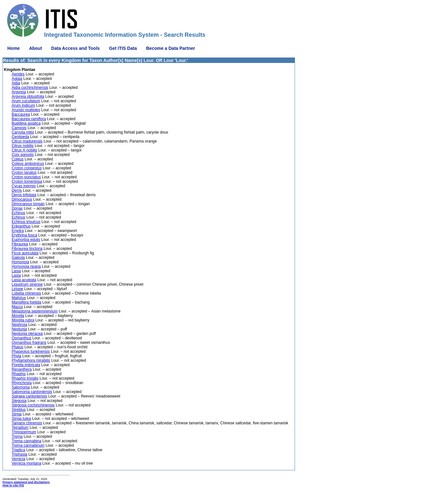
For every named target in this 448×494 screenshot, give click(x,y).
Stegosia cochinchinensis (33, 405)
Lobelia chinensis (26, 293)
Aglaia (17, 79)
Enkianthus (21, 226)
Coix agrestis (23, 155)
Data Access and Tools (75, 48)
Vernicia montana (26, 463)
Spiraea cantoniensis (29, 396)
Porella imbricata (26, 365)
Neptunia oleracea (27, 334)
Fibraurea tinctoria (27, 249)
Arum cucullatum (26, 101)
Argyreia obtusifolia (28, 96)
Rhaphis (19, 374)
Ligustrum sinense (27, 284)
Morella (18, 316)
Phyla (16, 356)
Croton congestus (27, 168)
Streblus (19, 410)
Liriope (17, 289)
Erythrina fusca (24, 235)
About (35, 48)
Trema (17, 436)
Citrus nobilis (23, 146)
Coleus (17, 159)
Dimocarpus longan (28, 204)
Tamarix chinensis (27, 423)
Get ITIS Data (123, 48)
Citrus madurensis (27, 141)
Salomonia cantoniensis (32, 392)
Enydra (18, 231)
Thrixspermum (24, 432)
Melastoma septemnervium (35, 311)
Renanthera (22, 369)
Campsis (19, 128)
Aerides (18, 74)
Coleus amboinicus (28, 164)
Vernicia (18, 459)
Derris (17, 190)
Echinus (18, 213)
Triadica (18, 450)
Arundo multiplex (26, 110)
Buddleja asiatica (26, 123)
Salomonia (21, 387)
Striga (16, 414)
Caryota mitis (23, 132)
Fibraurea (20, 244)
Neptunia (19, 329)
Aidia (16, 83)
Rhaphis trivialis (25, 378)
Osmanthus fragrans (29, 343)
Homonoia (20, 262)
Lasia (16, 271)
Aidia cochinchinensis (30, 88)
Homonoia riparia (26, 266)
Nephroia (19, 325)
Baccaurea (21, 114)
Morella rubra (23, 320)
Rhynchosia (22, 383)
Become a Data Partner (170, 48)
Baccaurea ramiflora (29, 119)
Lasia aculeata (24, 280)
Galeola (18, 258)
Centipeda (20, 137)
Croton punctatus (26, 177)
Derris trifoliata (24, 195)
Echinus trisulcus (26, 222)
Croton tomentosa (27, 181)
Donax (17, 208)
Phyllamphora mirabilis (31, 360)
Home (14, 48)
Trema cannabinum (28, 445)
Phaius (17, 347)
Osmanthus (21, 338)
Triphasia (19, 454)
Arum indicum (23, 105)
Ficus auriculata (25, 253)
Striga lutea (21, 419)
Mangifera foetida (26, 302)
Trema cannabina (26, 441)
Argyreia (19, 92)
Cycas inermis (23, 186)
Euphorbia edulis (26, 240)
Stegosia (19, 401)
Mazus (17, 307)
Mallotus (19, 298)
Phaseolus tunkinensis (31, 351)
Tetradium (20, 428)
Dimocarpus (22, 199)
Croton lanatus (24, 173)
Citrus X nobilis (24, 150)
